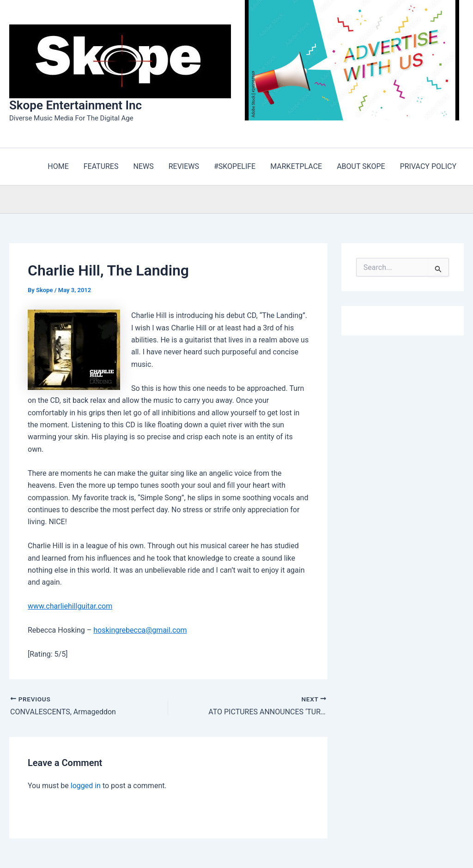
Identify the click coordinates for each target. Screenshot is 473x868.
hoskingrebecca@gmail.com (140, 630)
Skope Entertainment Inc (76, 105)
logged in (86, 786)
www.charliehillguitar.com (70, 606)
